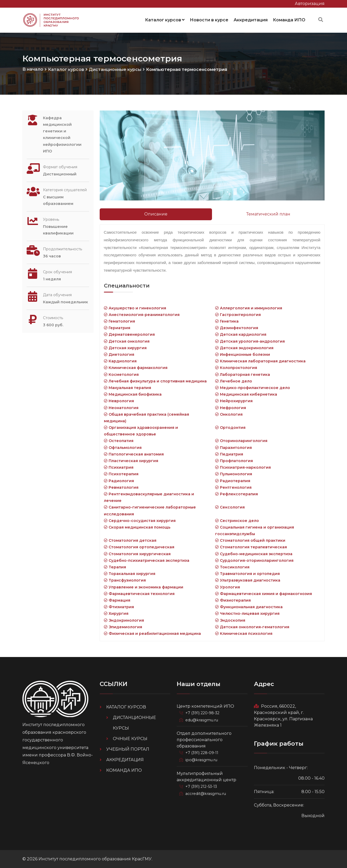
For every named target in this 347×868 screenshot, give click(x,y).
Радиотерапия (233, 481)
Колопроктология (236, 367)
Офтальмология (123, 447)
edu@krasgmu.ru (202, 720)
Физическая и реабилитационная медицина (152, 633)
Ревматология (121, 487)
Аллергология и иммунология (249, 308)
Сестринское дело (237, 520)
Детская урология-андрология (250, 341)
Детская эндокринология (244, 348)
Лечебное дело (234, 381)
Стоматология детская (130, 540)
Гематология (119, 321)
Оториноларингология (241, 440)
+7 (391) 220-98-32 (203, 713)
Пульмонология (234, 474)
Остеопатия (119, 440)
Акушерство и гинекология (135, 308)
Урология (228, 587)
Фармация (117, 600)
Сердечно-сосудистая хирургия (140, 520)
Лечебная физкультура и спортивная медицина (155, 381)
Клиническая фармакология (136, 367)
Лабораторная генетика (243, 374)
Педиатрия (229, 454)
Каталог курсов (165, 20)
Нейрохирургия (234, 401)
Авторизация (310, 4)
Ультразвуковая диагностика (248, 580)
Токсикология (232, 567)
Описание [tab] (156, 214)
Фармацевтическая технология (139, 593)
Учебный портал (128, 749)
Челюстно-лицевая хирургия (247, 613)
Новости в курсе (209, 20)
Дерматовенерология (129, 334)
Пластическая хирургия (131, 461)
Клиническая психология (244, 633)
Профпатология (234, 461)
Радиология (119, 481)
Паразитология (233, 447)
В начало (33, 69)
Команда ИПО (289, 20)
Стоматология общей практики (250, 540)
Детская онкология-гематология (252, 627)
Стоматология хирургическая (137, 554)
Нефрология (231, 407)
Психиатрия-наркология (243, 467)
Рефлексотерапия (237, 494)
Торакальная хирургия (130, 573)
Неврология (119, 401)
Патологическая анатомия (134, 454)
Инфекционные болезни (243, 354)
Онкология (229, 414)
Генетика (227, 321)
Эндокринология (124, 620)
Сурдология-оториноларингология (254, 560)
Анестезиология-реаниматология (142, 314)
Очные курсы (130, 738)
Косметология (121, 374)
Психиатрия (119, 467)
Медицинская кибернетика (246, 394)
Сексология (230, 507)
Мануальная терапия (127, 387)
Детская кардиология (241, 334)
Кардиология (120, 361)
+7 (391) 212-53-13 (202, 785)
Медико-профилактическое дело (253, 387)
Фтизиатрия (119, 607)
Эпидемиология (123, 627)
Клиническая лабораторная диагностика (260, 361)
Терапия (115, 567)
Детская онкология (127, 341)
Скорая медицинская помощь (137, 527)
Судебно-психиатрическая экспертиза (147, 560)
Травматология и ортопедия (247, 573)
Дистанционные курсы (115, 69)
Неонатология (121, 407)
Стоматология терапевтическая (251, 547)
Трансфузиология (125, 580)
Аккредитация (251, 20)
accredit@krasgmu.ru (206, 792)
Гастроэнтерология (238, 314)
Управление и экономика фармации (144, 587)
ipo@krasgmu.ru (201, 759)
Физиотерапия (233, 600)
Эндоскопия (230, 620)
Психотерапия (121, 474)
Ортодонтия (230, 427)
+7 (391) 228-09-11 (203, 752)
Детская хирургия (125, 348)
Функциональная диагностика (249, 607)
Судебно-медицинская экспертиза (254, 554)
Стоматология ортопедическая (139, 547)
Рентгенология (233, 487)
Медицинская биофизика (133, 394)
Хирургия (116, 613)
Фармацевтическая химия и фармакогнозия (264, 593)
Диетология (119, 354)
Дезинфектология (237, 328)
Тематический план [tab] (268, 214)
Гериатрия (117, 328)
